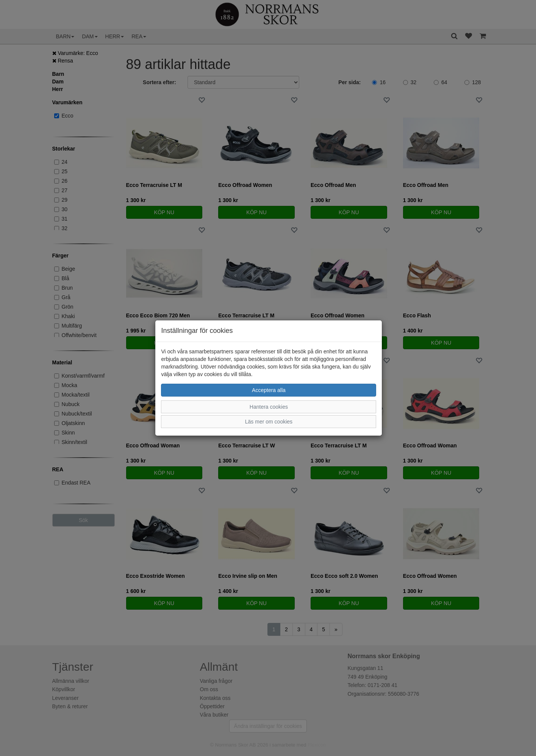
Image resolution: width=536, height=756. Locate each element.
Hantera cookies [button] (269, 407)
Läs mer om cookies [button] (269, 422)
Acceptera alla (269, 390)
